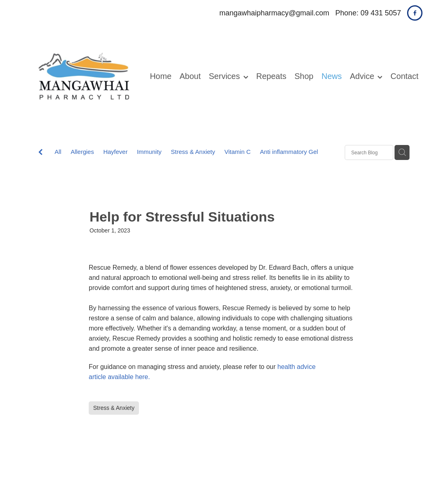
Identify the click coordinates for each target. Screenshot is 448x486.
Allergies (82, 152)
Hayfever (115, 152)
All (58, 152)
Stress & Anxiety (193, 152)
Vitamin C (238, 152)
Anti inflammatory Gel (289, 152)
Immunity (149, 152)
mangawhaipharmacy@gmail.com (274, 13)
